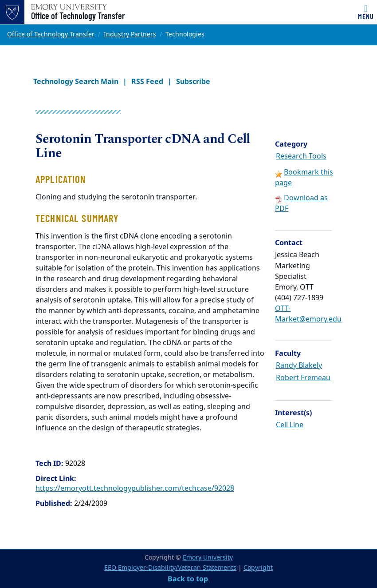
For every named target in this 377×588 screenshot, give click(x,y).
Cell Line (290, 425)
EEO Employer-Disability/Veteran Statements (170, 568)
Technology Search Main (76, 81)
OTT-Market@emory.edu (308, 314)
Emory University (208, 558)
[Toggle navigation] (366, 12)
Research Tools (301, 156)
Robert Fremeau (303, 378)
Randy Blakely (299, 366)
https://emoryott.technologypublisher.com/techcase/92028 (135, 489)
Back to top (189, 579)
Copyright (258, 568)
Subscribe (193, 81)
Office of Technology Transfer (78, 16)
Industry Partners (130, 34)
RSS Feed (147, 81)
